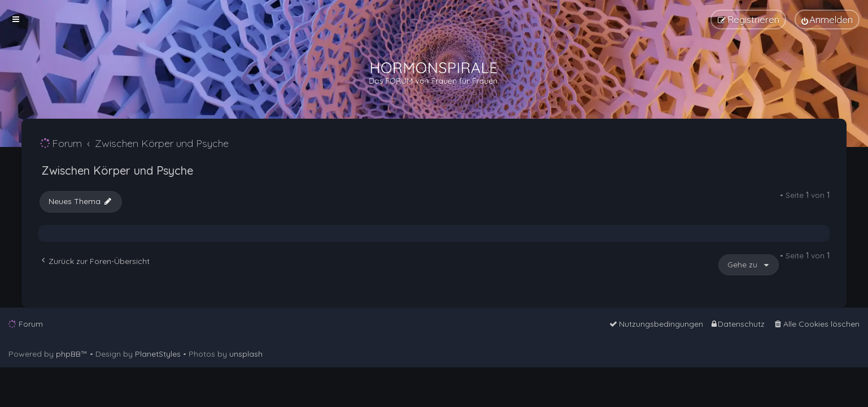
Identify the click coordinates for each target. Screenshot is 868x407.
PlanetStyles (158, 354)
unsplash (246, 354)
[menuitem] (827, 20)
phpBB (68, 354)
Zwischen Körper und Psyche (117, 170)
